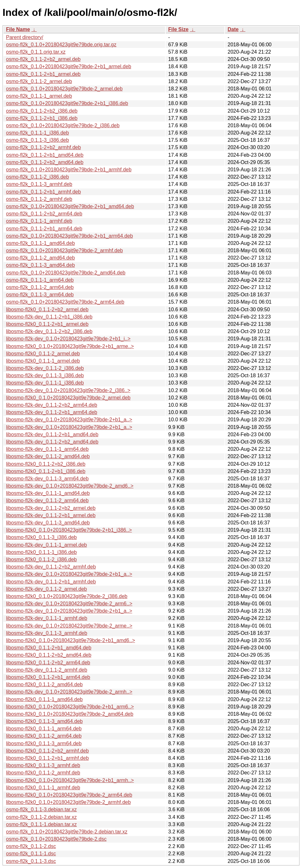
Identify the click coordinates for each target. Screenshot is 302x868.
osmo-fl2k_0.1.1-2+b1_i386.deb (42, 118)
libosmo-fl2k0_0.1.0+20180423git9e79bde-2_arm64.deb (69, 795)
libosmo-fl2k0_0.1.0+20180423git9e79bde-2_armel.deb (68, 398)
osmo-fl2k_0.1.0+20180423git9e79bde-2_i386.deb (63, 125)
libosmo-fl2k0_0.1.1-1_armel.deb (43, 361)
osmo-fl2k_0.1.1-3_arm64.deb (40, 295)
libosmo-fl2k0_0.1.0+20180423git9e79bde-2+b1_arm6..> (70, 707)
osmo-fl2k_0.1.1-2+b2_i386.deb (42, 111)
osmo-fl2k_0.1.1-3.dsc (31, 861)
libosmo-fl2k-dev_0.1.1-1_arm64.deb (47, 449)
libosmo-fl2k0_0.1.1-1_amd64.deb (44, 699)
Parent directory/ (25, 37)
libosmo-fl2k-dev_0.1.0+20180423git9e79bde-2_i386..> (68, 390)
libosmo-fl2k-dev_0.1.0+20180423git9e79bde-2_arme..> (69, 626)
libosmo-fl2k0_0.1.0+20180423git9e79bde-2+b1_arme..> (70, 346)
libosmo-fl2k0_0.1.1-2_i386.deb (41, 559)
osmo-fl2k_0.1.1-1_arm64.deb (40, 280)
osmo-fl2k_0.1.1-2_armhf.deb (39, 199)
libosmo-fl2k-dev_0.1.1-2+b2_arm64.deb (52, 405)
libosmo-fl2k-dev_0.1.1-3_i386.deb (45, 375)
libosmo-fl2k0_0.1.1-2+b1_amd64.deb (49, 648)
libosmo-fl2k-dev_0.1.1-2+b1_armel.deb (51, 515)
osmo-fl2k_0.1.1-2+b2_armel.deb (43, 59)
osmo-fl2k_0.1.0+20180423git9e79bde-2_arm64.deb (65, 302)
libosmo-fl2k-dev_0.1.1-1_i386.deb (45, 383)
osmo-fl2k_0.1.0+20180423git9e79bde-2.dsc (56, 839)
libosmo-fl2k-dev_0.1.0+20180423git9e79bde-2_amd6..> (70, 486)
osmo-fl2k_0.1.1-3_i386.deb (37, 140)
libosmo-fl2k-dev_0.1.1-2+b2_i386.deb (49, 331)
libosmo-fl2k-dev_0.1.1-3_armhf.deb (47, 633)
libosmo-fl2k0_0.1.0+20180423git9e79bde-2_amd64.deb (70, 714)
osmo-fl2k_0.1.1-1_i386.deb (37, 133)
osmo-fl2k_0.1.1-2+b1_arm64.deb (44, 229)
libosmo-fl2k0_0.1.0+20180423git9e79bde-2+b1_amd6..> (71, 640)
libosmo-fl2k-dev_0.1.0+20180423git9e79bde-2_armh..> (69, 692)
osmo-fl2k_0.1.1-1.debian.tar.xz (41, 824)
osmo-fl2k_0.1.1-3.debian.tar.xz (41, 809)
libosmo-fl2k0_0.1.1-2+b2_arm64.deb (48, 663)
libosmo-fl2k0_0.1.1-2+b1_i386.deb (46, 471)
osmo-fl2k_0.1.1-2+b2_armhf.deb (43, 147)
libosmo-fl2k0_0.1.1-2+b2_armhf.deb (47, 751)
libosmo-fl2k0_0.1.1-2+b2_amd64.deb (49, 655)
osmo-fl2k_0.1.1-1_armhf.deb (39, 221)
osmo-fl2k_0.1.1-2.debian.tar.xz (41, 817)
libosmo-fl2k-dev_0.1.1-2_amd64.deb (48, 456)
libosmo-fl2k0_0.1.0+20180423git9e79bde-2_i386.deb (67, 596)
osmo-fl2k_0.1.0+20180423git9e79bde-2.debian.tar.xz (67, 832)
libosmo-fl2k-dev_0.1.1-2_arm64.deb (47, 500)
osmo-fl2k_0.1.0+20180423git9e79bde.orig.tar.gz (61, 45)
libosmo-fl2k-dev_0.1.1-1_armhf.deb (47, 618)
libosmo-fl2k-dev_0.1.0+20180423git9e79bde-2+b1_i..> (68, 339)
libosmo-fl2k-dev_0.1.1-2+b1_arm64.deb (52, 412)
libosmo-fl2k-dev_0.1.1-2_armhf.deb (47, 670)
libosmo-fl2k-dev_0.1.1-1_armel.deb (46, 545)
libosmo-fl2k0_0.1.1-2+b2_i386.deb (46, 464)
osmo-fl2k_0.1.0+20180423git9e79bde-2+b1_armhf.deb (69, 170)
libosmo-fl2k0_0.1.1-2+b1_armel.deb (47, 324)
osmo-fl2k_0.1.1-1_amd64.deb (40, 243)
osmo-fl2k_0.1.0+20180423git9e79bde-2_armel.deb (64, 89)
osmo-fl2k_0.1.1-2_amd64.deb (40, 258)
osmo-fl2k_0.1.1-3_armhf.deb (39, 184)
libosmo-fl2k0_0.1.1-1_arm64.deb (44, 729)
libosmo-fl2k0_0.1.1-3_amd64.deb (44, 721)
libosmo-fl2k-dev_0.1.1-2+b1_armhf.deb (51, 582)
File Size (178, 29)
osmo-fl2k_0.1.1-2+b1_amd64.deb (45, 155)
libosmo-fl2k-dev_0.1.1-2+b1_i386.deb (49, 317)
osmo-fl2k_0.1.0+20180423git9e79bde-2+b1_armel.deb (69, 66)
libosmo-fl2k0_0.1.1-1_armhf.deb (43, 788)
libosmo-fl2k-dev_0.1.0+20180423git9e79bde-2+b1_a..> (69, 420)
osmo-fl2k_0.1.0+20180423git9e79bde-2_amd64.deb (66, 273)
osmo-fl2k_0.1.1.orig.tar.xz (36, 52)
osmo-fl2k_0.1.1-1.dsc (31, 854)
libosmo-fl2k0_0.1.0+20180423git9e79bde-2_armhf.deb (68, 802)
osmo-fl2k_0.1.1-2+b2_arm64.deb (44, 214)
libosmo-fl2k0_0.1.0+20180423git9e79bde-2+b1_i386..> (69, 530)
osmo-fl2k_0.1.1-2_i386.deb (37, 177)
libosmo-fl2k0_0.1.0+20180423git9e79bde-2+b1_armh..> (70, 780)
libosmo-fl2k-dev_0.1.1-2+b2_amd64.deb (52, 442)
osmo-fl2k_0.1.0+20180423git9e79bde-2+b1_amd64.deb (70, 206)
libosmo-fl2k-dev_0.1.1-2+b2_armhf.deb (51, 567)
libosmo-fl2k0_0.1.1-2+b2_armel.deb (47, 309)
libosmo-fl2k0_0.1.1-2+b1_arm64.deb (48, 677)
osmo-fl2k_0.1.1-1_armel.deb (39, 96)
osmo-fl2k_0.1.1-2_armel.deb (39, 81)
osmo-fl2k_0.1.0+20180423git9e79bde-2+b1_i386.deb (67, 103)
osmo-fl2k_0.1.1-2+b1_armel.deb (43, 74)
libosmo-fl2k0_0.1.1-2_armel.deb (43, 354)
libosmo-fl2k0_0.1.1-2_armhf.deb (43, 773)
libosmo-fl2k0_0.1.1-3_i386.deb (41, 537)
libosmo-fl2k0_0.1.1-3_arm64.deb (44, 743)
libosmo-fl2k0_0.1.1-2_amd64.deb (44, 684)
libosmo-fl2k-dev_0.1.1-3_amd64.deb (48, 523)
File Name (18, 29)
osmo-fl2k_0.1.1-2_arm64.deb (40, 287)
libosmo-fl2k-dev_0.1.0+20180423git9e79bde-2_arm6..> (69, 604)
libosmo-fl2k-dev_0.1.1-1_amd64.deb (48, 493)
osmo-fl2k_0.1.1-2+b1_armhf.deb (43, 192)
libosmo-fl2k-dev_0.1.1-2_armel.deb (46, 589)
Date (233, 29)
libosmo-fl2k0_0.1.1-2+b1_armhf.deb (47, 758)
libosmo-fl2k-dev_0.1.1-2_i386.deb (45, 368)
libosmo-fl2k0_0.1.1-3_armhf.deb (43, 765)
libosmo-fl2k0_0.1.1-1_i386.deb (41, 552)
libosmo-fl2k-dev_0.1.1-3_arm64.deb (47, 479)
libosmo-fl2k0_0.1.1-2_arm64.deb (44, 736)
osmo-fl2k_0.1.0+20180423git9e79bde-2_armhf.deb (64, 250)
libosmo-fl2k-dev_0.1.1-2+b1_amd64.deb (52, 434)
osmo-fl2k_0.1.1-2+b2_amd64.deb (45, 162)
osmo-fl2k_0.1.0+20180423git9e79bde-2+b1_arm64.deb (69, 236)
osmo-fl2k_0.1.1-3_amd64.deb (40, 265)
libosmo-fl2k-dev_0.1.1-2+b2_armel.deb (51, 508)
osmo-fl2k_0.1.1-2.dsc (31, 846)
